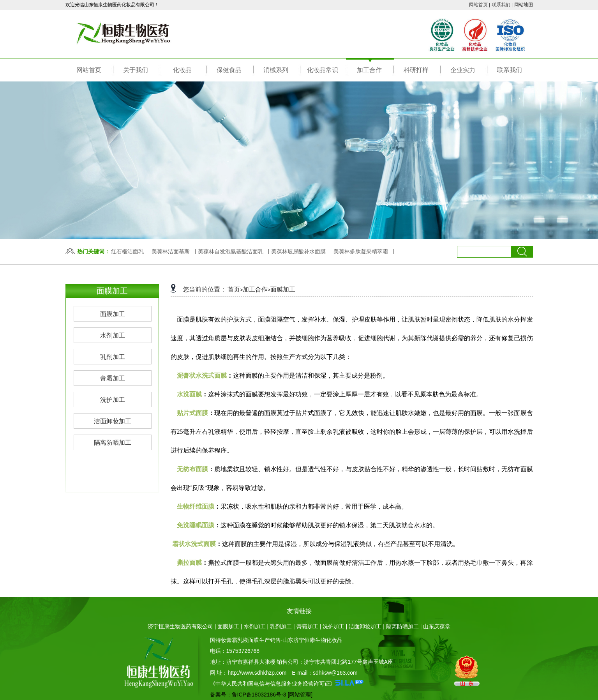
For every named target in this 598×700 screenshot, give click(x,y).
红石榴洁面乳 (127, 251)
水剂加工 (255, 626)
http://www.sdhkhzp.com (257, 673)
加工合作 (255, 289)
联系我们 (501, 5)
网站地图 (524, 5)
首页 (234, 289)
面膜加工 (283, 289)
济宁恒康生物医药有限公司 (180, 626)
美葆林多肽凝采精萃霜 (361, 251)
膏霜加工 (307, 626)
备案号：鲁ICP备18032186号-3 (248, 695)
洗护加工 (333, 626)
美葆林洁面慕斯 (171, 251)
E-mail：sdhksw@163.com (325, 673)
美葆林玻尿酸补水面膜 (298, 251)
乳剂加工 (281, 626)
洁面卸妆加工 (365, 626)
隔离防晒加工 (402, 626)
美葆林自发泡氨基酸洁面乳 (231, 251)
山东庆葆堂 (437, 626)
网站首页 (478, 5)
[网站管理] (300, 695)
